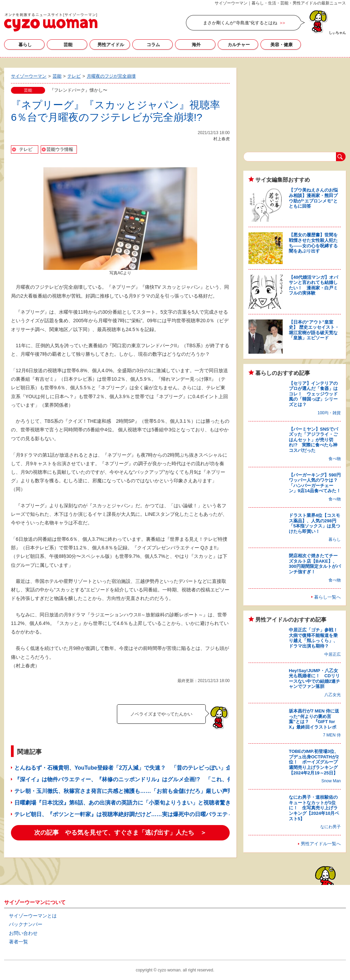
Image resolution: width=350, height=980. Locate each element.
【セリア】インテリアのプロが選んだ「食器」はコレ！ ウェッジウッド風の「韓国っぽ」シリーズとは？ (313, 394)
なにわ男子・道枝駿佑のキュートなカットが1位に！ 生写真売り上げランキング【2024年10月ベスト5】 (314, 808)
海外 (196, 45)
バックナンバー (26, 924)
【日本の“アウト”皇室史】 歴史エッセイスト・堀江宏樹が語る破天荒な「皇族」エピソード (314, 330)
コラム (153, 45)
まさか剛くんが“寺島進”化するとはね (240, 23)
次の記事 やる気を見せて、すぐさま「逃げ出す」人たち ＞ (120, 833)
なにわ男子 (331, 827)
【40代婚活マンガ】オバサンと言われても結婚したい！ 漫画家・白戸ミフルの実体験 (313, 285)
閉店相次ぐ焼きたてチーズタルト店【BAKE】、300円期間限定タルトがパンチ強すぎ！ (315, 564)
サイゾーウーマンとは (33, 916)
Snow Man (331, 781)
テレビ (26, 149)
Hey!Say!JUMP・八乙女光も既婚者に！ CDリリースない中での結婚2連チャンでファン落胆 (314, 679)
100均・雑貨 (329, 413)
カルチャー (239, 45)
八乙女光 (333, 695)
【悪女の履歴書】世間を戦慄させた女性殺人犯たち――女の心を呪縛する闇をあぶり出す (313, 243)
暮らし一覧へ (327, 597)
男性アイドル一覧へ (321, 844)
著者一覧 (18, 942)
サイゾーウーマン (51, 22)
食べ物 (335, 459)
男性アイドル (111, 45)
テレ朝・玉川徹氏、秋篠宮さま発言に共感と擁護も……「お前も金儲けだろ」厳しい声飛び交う (132, 791)
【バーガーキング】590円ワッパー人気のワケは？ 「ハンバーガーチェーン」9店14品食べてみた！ (315, 483)
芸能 (68, 45)
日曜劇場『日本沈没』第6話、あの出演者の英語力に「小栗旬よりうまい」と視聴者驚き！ (125, 803)
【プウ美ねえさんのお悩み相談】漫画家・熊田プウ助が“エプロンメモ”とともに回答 (313, 198)
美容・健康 (281, 45)
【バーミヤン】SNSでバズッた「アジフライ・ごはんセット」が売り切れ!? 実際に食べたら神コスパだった (313, 440)
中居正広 (333, 654)
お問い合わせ (23, 933)
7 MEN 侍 (332, 735)
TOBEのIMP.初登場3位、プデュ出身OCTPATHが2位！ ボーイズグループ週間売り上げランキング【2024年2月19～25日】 (314, 762)
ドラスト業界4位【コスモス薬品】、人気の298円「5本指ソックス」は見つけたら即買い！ (314, 523)
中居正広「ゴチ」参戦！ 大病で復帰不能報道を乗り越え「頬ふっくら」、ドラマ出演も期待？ (315, 638)
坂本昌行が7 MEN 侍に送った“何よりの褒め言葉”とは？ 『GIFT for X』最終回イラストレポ (314, 719)
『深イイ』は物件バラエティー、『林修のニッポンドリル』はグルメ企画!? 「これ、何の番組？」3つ (142, 779)
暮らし (25, 45)
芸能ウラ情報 (60, 149)
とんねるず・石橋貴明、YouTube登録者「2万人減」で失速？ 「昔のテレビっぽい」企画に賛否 (134, 768)
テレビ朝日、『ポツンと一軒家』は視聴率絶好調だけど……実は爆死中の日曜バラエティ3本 (128, 814)
